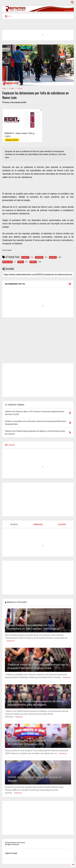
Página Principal (11, 853)
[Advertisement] (38, 340)
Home (4, 88)
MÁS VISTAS (10, 445)
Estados (12, 88)
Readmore (11, 641)
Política (20, 88)
